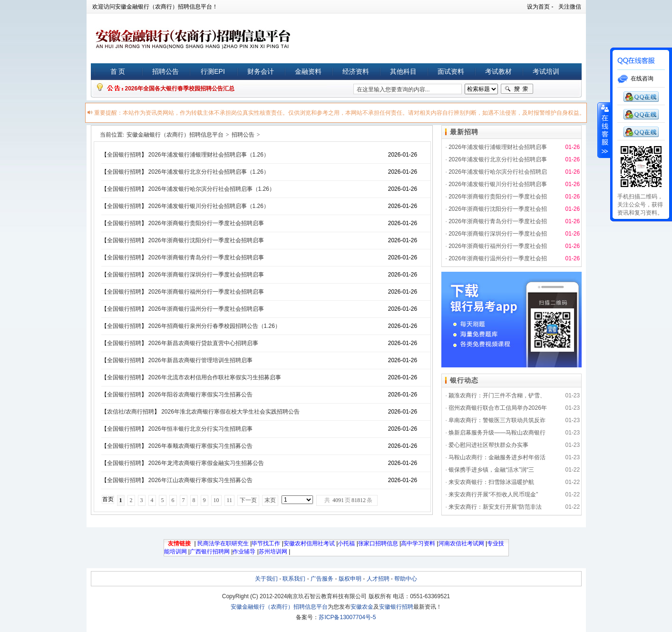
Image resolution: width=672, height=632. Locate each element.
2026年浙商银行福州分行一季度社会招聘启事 (206, 292)
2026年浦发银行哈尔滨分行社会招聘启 (498, 172)
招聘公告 (166, 71)
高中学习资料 (418, 543)
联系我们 (294, 579)
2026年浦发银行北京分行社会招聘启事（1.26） (209, 172)
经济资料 (356, 71)
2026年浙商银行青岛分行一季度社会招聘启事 (206, 257)
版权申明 (350, 579)
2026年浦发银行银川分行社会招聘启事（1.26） (209, 206)
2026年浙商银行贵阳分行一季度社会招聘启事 (206, 223)
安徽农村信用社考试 (309, 543)
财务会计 (261, 71)
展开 (604, 130)
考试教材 (498, 71)
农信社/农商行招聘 (131, 412)
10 (216, 500)
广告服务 (322, 579)
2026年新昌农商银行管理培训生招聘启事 (200, 360)
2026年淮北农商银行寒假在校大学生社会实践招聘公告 (230, 412)
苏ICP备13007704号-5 (347, 617)
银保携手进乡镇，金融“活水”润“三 (491, 470)
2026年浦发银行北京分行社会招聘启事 (498, 159)
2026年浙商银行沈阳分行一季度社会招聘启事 (206, 240)
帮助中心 (406, 579)
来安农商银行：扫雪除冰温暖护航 (491, 482)
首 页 (118, 71)
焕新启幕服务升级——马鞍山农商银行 (497, 433)
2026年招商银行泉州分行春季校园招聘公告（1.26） (214, 326)
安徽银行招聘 (396, 607)
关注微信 (570, 7)
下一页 (248, 500)
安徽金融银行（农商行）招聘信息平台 (175, 135)
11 (230, 500)
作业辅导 (244, 552)
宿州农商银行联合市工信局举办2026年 (498, 408)
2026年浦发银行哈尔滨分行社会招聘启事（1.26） (212, 189)
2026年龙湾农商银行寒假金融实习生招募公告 (206, 463)
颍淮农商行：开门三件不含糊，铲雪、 (497, 395)
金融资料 (308, 71)
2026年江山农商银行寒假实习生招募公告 (200, 480)
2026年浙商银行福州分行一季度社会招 (498, 246)
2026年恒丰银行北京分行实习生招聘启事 (200, 429)
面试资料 (451, 71)
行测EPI (213, 71)
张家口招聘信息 (378, 543)
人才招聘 (378, 579)
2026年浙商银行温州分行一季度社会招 (498, 258)
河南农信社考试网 (461, 543)
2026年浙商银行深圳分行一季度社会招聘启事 (206, 275)
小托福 (346, 543)
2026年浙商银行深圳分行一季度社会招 (498, 234)
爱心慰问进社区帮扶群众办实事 (488, 445)
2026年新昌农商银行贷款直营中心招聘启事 (203, 343)
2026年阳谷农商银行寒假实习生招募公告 (200, 395)
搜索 (517, 89)
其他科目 (403, 71)
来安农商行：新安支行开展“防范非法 (495, 507)
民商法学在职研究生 (223, 543)
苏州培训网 (273, 552)
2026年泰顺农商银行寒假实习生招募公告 (200, 446)
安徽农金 (362, 607)
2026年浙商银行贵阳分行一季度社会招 (498, 197)
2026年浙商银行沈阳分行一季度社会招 (498, 209)
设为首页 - (540, 7)
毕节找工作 (266, 543)
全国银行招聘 (124, 155)
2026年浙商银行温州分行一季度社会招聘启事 (206, 309)
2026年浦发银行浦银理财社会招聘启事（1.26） (209, 155)
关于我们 (266, 579)
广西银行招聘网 (210, 552)
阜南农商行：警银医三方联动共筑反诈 (497, 420)
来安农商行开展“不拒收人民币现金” (493, 494)
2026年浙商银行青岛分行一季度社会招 (498, 221)
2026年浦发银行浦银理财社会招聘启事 (498, 147)
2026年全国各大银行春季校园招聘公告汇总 (180, 89)
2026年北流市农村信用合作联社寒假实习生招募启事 (215, 377)
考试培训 (546, 71)
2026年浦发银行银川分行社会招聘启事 (498, 184)
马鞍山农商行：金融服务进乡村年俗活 (497, 457)
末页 (270, 500)
